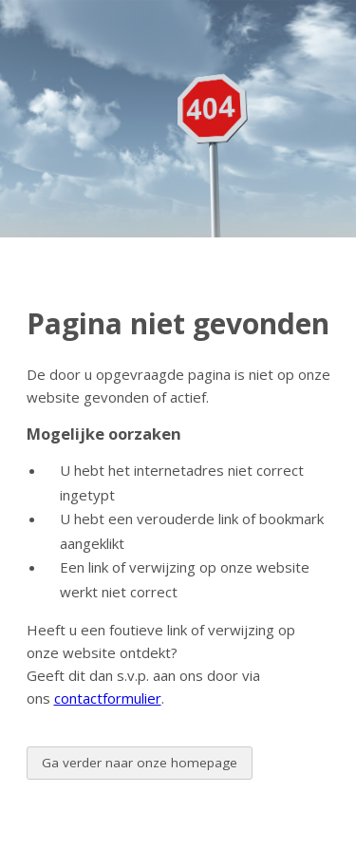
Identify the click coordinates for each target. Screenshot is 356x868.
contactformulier (108, 698)
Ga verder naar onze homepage (140, 763)
